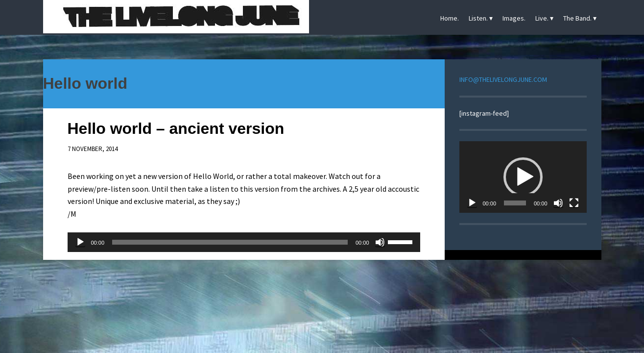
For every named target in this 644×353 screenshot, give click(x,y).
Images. (514, 18)
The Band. (577, 18)
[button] (523, 177)
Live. (542, 18)
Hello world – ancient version (176, 128)
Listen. (478, 18)
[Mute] (380, 242)
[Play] (80, 242)
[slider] (230, 242)
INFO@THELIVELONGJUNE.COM (503, 79)
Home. (450, 18)
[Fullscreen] (574, 203)
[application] (244, 242)
